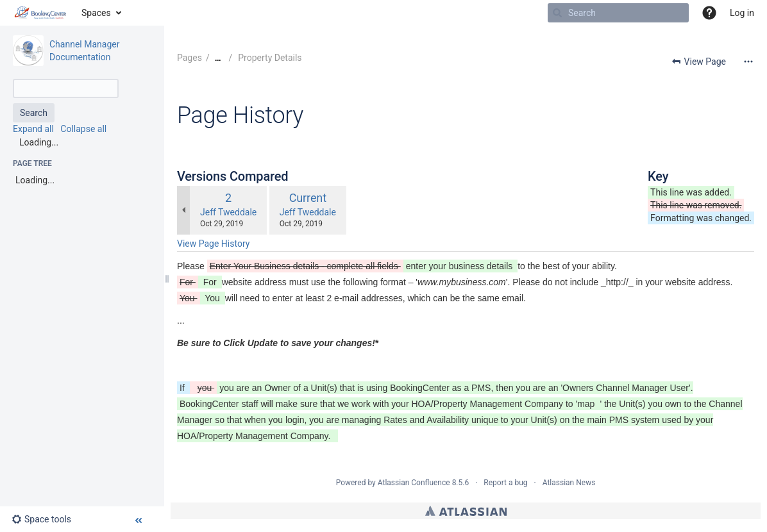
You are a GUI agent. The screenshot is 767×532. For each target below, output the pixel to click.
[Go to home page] (41, 13)
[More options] (748, 62)
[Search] (557, 13)
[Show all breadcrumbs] (218, 58)
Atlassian (466, 511)
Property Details (269, 58)
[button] (709, 13)
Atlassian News (569, 483)
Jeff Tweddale (228, 212)
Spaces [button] (96, 13)
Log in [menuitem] (742, 13)
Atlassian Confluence (414, 483)
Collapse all (83, 129)
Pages (190, 58)
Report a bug (505, 483)
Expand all (33, 129)
